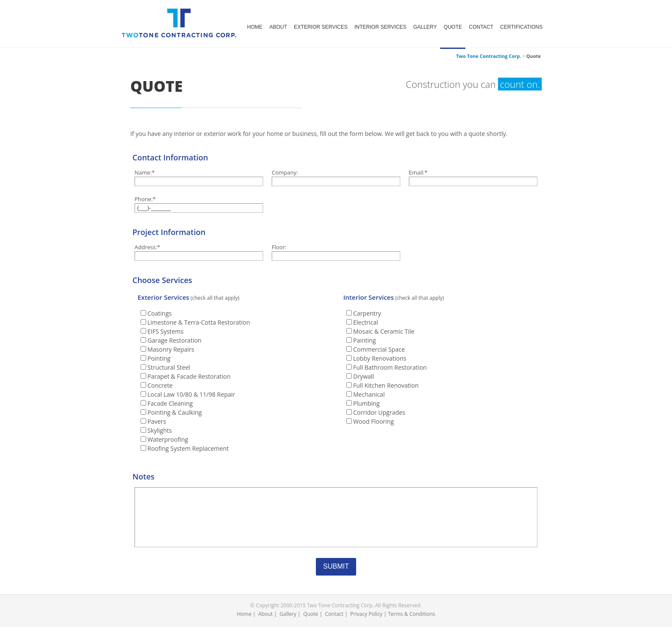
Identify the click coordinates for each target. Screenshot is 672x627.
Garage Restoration (174, 340)
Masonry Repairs (171, 349)
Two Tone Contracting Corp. (489, 56)
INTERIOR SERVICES (380, 27)
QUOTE (453, 27)
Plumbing (366, 403)
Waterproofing (168, 439)
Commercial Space (379, 349)
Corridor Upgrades (379, 412)
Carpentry (367, 313)
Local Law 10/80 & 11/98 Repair (191, 394)
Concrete (160, 385)
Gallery (288, 614)
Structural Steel (169, 367)
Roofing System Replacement (188, 448)
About (266, 614)
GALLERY (425, 27)
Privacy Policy (366, 614)
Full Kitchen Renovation (386, 385)
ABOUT (278, 27)
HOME (255, 27)
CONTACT (481, 27)
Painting (364, 340)
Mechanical (369, 394)
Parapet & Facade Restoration (189, 376)
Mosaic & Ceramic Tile (384, 331)
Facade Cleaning (170, 403)
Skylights (160, 430)
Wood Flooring (373, 421)
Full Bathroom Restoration (390, 367)
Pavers (157, 421)
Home (244, 614)
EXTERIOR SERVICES (321, 27)
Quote (310, 614)
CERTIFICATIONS (521, 27)
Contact (334, 614)
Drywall (364, 376)
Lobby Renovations (380, 358)
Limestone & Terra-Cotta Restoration (199, 322)
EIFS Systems (165, 331)
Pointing (159, 358)
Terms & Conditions (411, 614)
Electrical (366, 322)
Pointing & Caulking (175, 412)
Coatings (159, 313)
